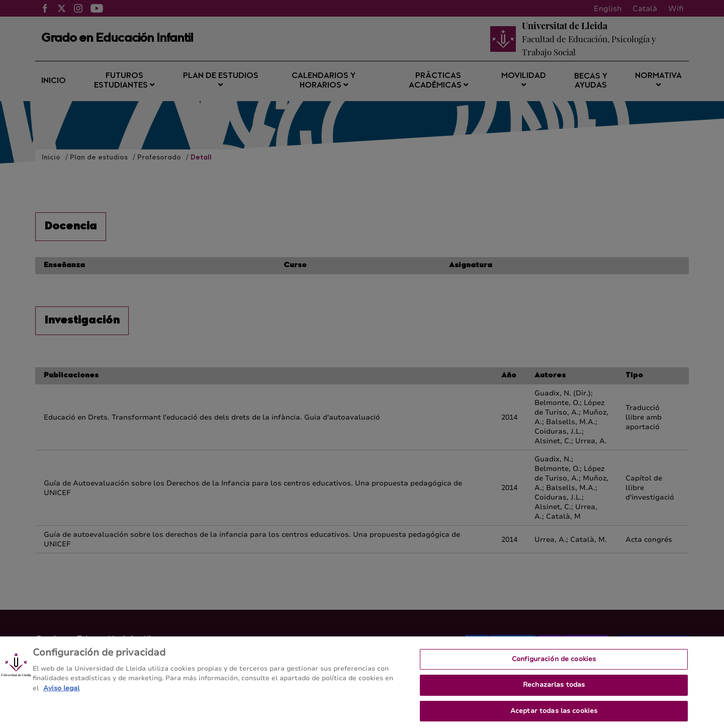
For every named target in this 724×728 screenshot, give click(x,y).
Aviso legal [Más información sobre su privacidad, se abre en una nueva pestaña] (61, 692)
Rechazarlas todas (554, 689)
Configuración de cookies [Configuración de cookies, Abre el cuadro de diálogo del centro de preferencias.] (554, 663)
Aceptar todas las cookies (554, 715)
